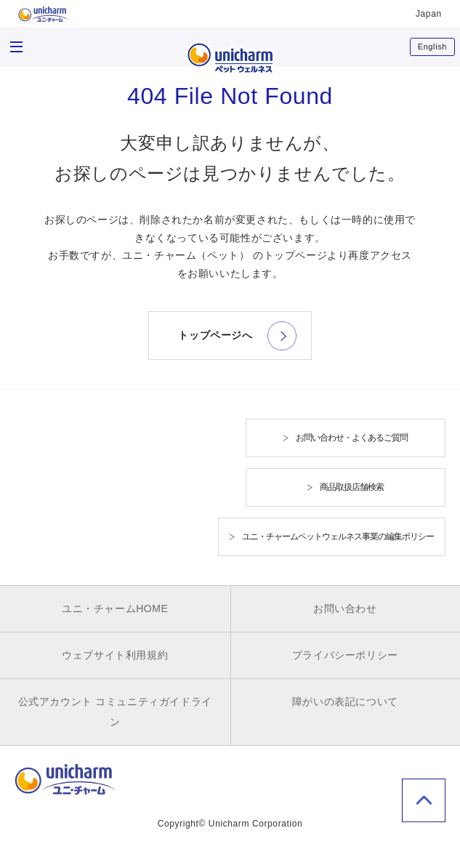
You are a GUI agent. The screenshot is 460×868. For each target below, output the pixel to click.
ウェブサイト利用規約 (115, 655)
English (432, 47)
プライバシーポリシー (345, 655)
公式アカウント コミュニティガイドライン (115, 712)
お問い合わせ (345, 608)
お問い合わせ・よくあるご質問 (352, 438)
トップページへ (215, 335)
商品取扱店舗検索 (352, 487)
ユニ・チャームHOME (115, 608)
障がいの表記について (345, 702)
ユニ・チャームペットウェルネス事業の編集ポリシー (338, 537)
